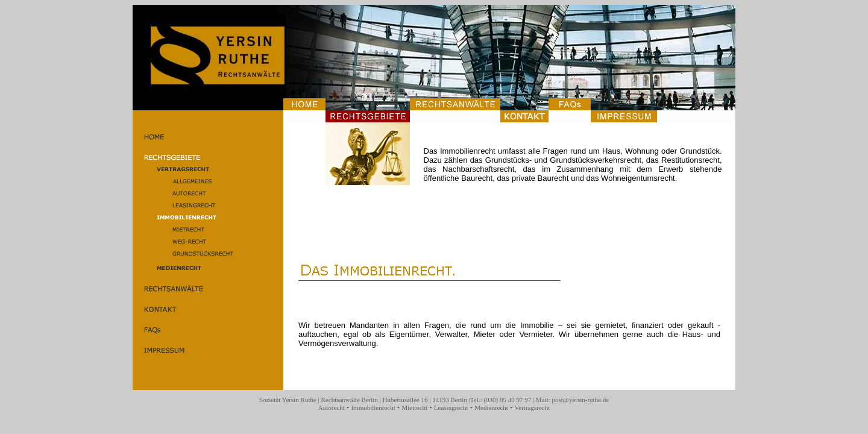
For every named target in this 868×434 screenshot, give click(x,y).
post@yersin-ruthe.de (580, 400)
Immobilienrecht (373, 407)
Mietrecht (414, 407)
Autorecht (332, 407)
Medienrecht (491, 407)
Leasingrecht (451, 407)
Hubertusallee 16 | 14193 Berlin (425, 400)
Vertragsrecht (533, 407)
